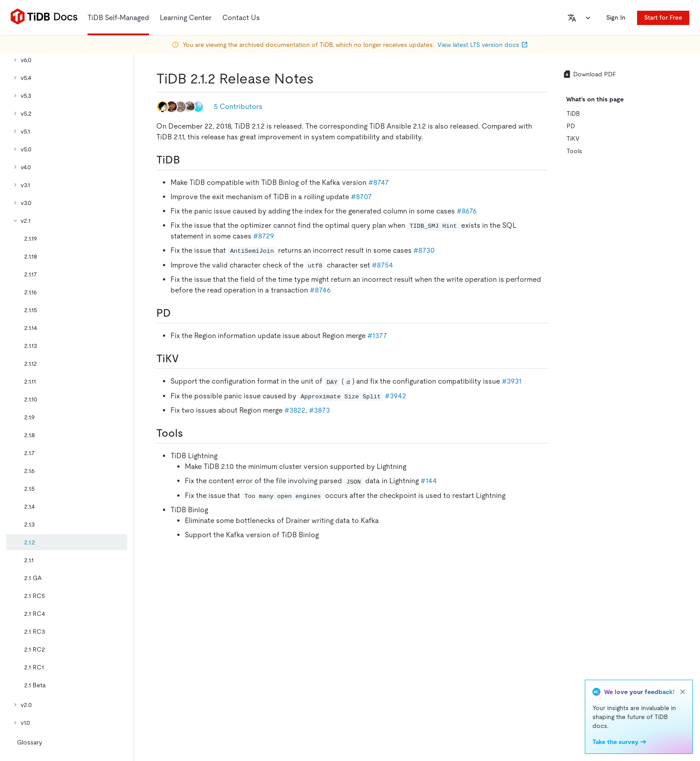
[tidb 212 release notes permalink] (321, 79)
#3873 (319, 410)
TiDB (573, 113)
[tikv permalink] (186, 359)
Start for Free (663, 17)
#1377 (377, 336)
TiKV (573, 138)
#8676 (467, 211)
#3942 (396, 396)
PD (571, 126)
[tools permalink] (190, 433)
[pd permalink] (178, 313)
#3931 (512, 381)
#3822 (295, 410)
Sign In (616, 17)
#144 (429, 481)
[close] (683, 692)
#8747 (379, 182)
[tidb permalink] (187, 160)
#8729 (264, 236)
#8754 (383, 265)
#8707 (361, 197)
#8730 (424, 250)
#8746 (320, 290)
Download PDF (589, 74)
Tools (574, 151)
